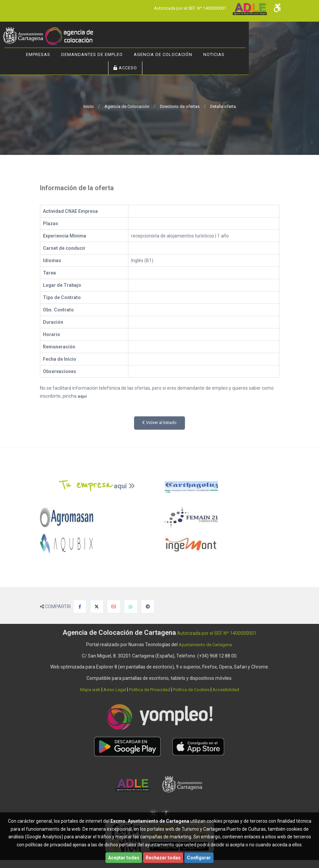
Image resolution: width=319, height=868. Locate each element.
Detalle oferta (226, 106)
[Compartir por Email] (114, 607)
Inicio (84, 106)
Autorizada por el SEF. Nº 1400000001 (186, 8)
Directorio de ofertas (180, 106)
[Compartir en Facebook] (80, 607)
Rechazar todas (163, 858)
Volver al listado (159, 423)
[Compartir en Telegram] (148, 607)
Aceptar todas (124, 858)
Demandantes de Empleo (126, 54)
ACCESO (159, 68)
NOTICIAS (248, 54)
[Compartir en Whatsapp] (131, 607)
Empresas (72, 54)
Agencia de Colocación (197, 54)
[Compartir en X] (97, 607)
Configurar (199, 858)
